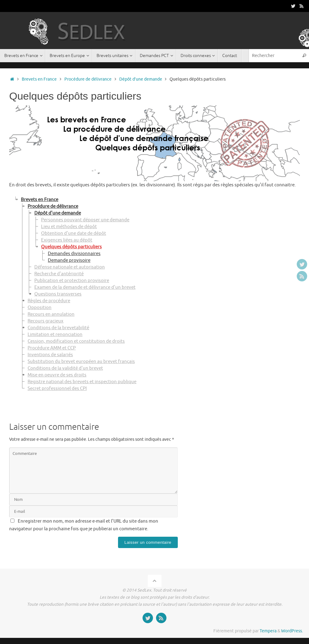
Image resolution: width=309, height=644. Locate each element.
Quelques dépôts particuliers (71, 247)
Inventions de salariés (50, 355)
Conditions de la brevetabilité (58, 328)
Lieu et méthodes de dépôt (69, 227)
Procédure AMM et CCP (52, 348)
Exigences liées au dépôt (67, 240)
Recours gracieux (46, 321)
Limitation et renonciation (55, 335)
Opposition (40, 308)
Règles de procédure (49, 301)
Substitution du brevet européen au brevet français (81, 362)
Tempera (268, 631)
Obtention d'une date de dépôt (74, 233)
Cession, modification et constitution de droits (76, 341)
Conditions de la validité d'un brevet (65, 368)
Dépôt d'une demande (58, 213)
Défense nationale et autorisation (70, 267)
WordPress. (292, 631)
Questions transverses (58, 294)
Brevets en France (39, 79)
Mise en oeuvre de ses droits (57, 375)
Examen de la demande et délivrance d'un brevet (85, 287)
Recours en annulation (51, 314)
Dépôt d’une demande (141, 79)
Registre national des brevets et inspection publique (82, 382)
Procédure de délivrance (88, 79)
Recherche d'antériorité (59, 274)
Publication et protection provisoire (72, 281)
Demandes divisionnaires (74, 254)
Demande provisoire (69, 260)
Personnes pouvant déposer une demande (85, 220)
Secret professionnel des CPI (57, 389)
